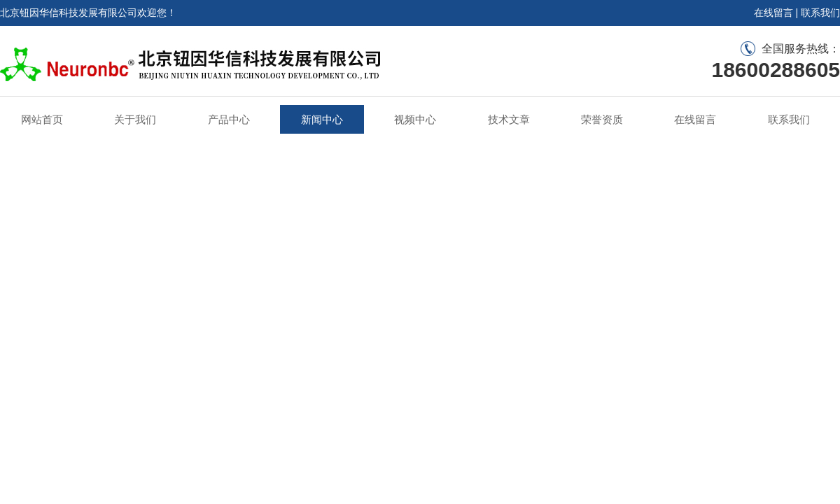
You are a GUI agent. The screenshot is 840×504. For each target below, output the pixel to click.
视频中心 (415, 119)
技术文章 (509, 119)
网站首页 (42, 119)
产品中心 (229, 119)
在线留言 (773, 13)
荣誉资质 (602, 119)
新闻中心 (322, 119)
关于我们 (135, 119)
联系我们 (820, 13)
